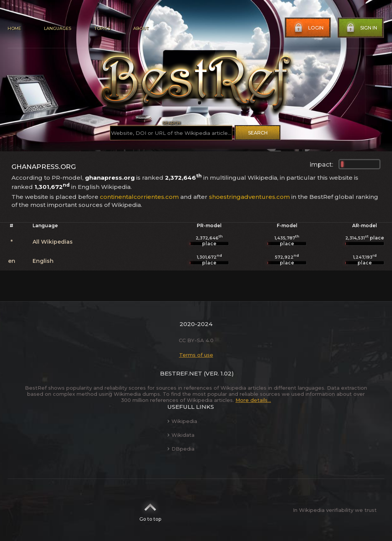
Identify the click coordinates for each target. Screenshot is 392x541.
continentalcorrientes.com (139, 197)
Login (308, 28)
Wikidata (181, 435)
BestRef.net (181, 373)
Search (258, 133)
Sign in (361, 28)
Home (14, 28)
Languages (58, 28)
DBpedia (181, 449)
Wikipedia (182, 421)
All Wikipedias (53, 242)
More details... (253, 400)
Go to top (150, 510)
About (141, 28)
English (43, 261)
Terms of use (196, 355)
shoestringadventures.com (249, 197)
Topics (102, 28)
